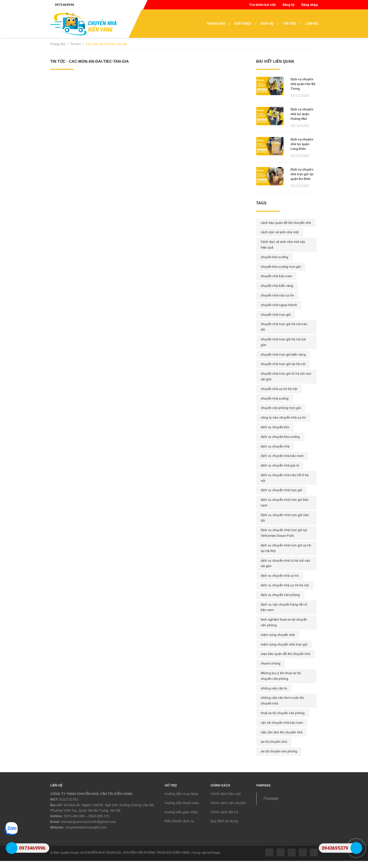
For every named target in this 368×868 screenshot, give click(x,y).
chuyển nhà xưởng (275, 398)
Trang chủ (216, 23)
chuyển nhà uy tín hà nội (279, 389)
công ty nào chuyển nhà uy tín (283, 417)
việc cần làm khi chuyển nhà (282, 732)
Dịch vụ (267, 23)
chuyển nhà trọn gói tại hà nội (283, 364)
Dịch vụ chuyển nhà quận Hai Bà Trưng (303, 84)
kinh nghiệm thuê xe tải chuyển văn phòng (284, 622)
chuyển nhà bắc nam (276, 276)
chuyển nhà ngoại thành (279, 305)
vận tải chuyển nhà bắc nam (282, 723)
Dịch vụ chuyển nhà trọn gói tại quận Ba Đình (302, 174)
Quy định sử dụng (224, 821)
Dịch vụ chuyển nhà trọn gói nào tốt (285, 518)
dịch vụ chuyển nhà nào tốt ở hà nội (285, 478)
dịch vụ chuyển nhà (275, 446)
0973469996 (65, 5)
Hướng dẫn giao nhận (181, 812)
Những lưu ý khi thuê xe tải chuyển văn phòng (281, 676)
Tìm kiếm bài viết (263, 5)
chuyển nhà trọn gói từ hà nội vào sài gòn (286, 376)
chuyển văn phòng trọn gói (281, 408)
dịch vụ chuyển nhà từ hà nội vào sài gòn (286, 563)
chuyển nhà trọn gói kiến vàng (283, 354)
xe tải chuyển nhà (274, 742)
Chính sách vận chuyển (228, 803)
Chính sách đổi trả (224, 812)
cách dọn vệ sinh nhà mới (280, 232)
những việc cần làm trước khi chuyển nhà (282, 701)
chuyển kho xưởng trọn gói (281, 267)
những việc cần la (274, 688)
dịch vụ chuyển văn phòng (280, 595)
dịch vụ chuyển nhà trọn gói (282, 490)
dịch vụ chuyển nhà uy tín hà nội (285, 585)
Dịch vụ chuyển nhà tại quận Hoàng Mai (302, 114)
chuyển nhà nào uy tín (277, 295)
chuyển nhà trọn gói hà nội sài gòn (283, 342)
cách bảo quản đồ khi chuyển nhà (286, 223)
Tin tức (290, 23)
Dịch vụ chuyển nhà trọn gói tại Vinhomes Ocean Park (284, 533)
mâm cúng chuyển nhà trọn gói (284, 644)
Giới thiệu (243, 23)
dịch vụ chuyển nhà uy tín (280, 576)
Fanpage (271, 798)
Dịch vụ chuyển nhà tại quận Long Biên (302, 144)
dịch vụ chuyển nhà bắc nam (282, 456)
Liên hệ (312, 23)
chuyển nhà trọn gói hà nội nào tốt (284, 327)
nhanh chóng (271, 663)
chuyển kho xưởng (275, 257)
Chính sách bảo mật (226, 794)
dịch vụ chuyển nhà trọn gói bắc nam (285, 502)
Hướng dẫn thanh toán (182, 803)
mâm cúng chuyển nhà (278, 635)
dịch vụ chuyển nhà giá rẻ (280, 465)
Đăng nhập (310, 5)
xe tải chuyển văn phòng (279, 751)
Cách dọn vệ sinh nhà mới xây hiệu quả (283, 245)
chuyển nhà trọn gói (276, 315)
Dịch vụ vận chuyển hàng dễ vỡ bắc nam (284, 607)
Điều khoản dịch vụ (180, 821)
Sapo (217, 852)
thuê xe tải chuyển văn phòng (283, 713)
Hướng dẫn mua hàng (181, 794)
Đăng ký (289, 5)
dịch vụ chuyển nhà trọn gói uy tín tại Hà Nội (286, 548)
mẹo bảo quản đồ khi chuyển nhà (286, 654)
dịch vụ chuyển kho (275, 427)
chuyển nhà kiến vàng (277, 286)
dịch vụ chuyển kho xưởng (280, 437)
